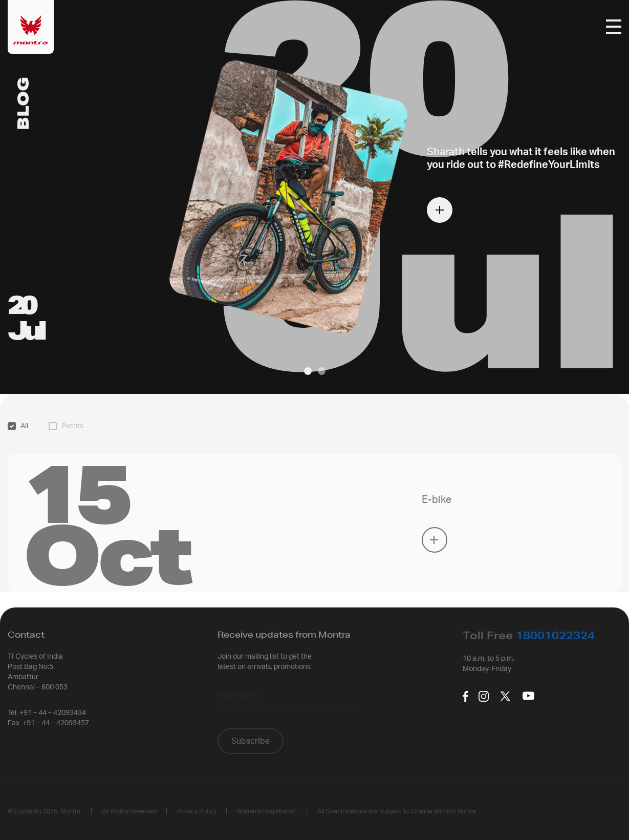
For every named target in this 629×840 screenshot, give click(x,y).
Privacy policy (197, 811)
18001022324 (555, 635)
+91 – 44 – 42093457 (56, 723)
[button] (308, 371)
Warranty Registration (267, 811)
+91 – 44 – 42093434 (53, 713)
